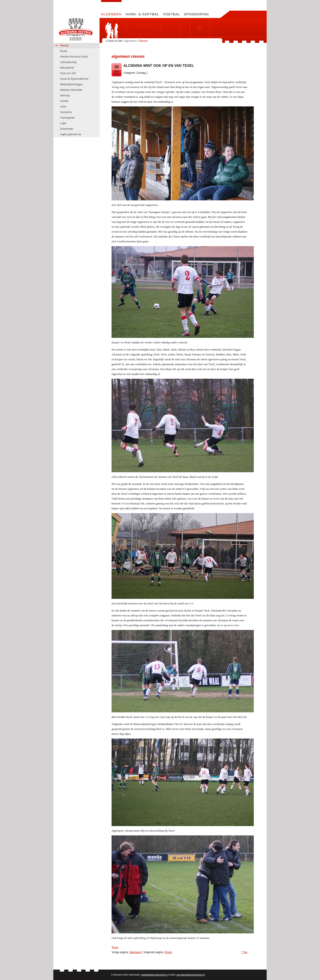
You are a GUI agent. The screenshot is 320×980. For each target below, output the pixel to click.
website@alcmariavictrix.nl (154, 975)
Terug (115, 947)
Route (168, 952)
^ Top (244, 952)
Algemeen (130, 41)
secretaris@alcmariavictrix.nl (191, 975)
